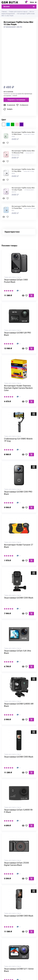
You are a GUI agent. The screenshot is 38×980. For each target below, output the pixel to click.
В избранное (24, 105)
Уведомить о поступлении (16, 100)
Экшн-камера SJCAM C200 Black (19, 598)
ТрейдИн (10, 109)
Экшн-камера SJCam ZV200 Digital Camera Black (16, 864)
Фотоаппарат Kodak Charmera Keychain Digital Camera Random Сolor (18, 388)
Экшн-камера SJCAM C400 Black (19, 916)
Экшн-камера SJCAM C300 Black (19, 757)
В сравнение (11, 105)
